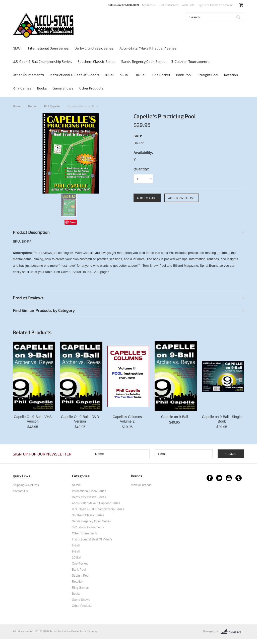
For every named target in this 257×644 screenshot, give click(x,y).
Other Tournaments (28, 75)
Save (73, 222)
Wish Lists (188, 5)
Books (42, 88)
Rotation (231, 75)
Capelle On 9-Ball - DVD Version (80, 419)
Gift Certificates (169, 5)
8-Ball (110, 75)
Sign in (202, 5)
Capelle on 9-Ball (175, 417)
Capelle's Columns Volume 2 (127, 419)
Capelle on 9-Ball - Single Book (222, 419)
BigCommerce (232, 632)
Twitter (219, 478)
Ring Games (22, 88)
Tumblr (239, 478)
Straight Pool (208, 75)
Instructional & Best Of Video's (74, 75)
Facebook (210, 478)
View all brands (141, 485)
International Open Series (48, 48)
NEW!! (18, 48)
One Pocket (161, 75)
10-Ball (141, 75)
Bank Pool (184, 75)
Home (17, 106)
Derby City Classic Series (94, 48)
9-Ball (125, 75)
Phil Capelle (52, 106)
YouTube (229, 478)
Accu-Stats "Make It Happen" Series (148, 48)
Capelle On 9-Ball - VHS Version (33, 419)
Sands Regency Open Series (143, 61)
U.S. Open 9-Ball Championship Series (42, 61)
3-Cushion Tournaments (190, 61)
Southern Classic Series (97, 61)
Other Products (91, 88)
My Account (149, 5)
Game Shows (63, 88)
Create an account (221, 5)
